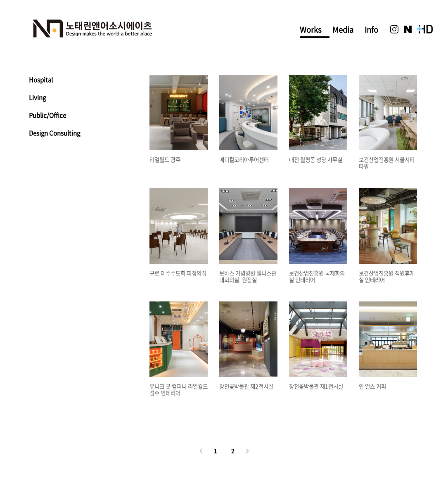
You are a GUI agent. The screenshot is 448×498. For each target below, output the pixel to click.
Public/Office (47, 115)
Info (371, 30)
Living (37, 97)
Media (343, 30)
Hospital (41, 80)
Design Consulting (55, 133)
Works (311, 31)
